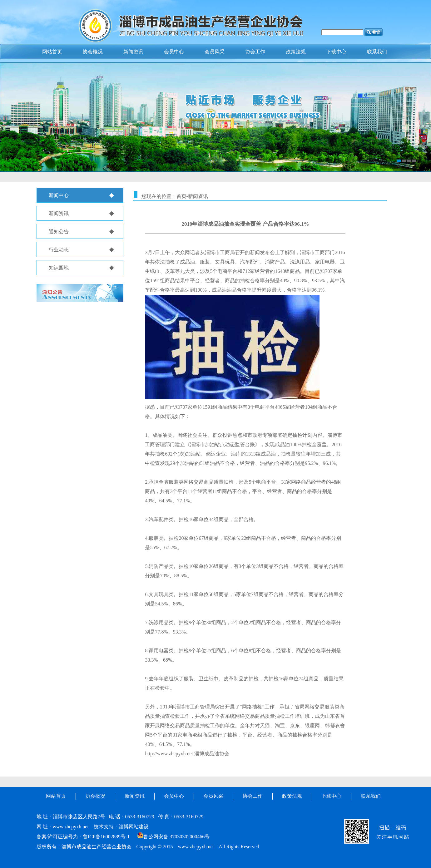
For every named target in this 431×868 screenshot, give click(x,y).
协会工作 (253, 796)
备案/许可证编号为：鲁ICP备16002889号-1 (83, 837)
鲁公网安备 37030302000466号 (173, 837)
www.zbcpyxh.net (71, 827)
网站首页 (56, 796)
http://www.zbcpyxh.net (169, 754)
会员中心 (174, 52)
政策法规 (292, 796)
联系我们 (371, 796)
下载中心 (331, 796)
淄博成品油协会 (212, 754)
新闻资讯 (133, 52)
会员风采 (213, 796)
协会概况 (93, 52)
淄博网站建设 (134, 827)
